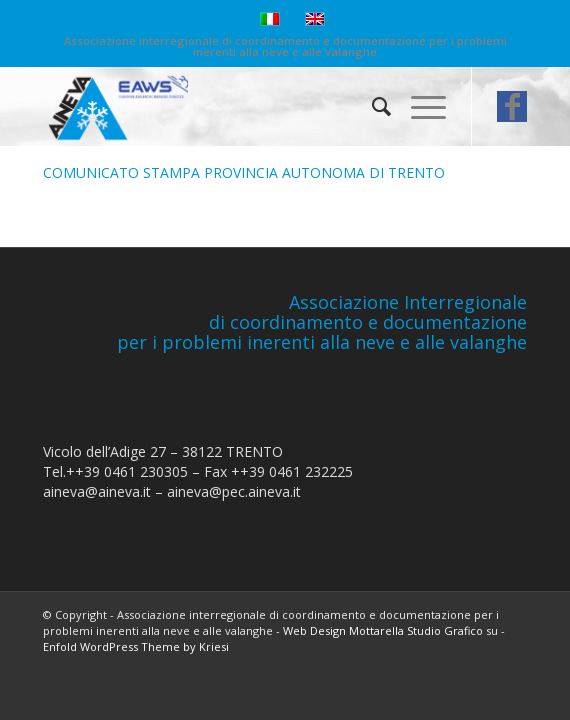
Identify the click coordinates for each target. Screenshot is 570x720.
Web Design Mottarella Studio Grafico (383, 630)
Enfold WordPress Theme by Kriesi (136, 646)
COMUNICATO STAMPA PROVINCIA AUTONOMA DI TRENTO (244, 172)
